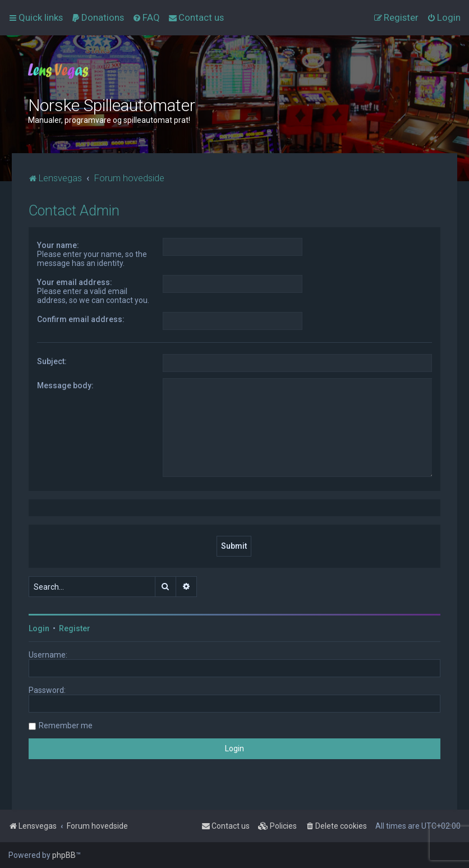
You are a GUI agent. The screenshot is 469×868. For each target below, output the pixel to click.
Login (39, 628)
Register (75, 628)
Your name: (58, 245)
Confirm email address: (81, 319)
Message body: (65, 385)
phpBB (64, 855)
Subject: (52, 361)
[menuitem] (98, 17)
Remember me (66, 725)
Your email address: (75, 282)
